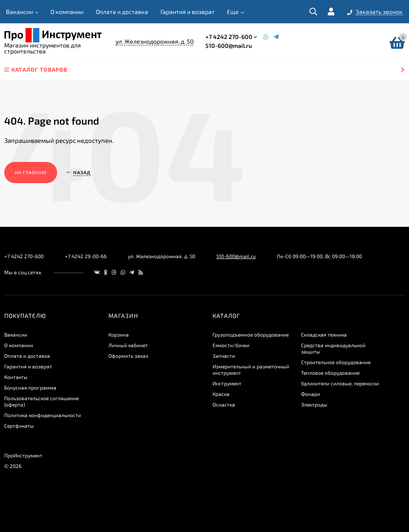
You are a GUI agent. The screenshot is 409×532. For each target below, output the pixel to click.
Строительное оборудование (336, 362)
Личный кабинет (128, 345)
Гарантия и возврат (188, 12)
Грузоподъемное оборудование (251, 334)
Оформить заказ (128, 356)
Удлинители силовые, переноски (340, 383)
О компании (67, 12)
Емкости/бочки (231, 345)
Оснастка (224, 404)
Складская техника (324, 334)
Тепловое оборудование (330, 373)
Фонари (311, 394)
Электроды (314, 404)
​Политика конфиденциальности (43, 415)
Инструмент (227, 383)
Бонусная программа (30, 387)
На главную (31, 172)
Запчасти (224, 356)
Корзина (119, 334)
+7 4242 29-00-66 (86, 256)
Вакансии (19, 12)
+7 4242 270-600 (229, 37)
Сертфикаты (19, 426)
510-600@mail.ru (229, 46)
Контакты (16, 377)
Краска (221, 394)
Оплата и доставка (122, 12)
